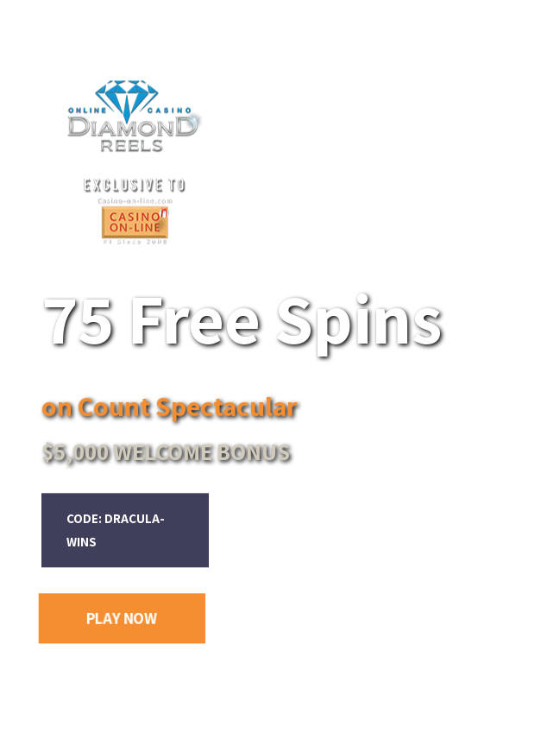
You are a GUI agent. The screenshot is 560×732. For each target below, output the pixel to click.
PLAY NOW (122, 618)
